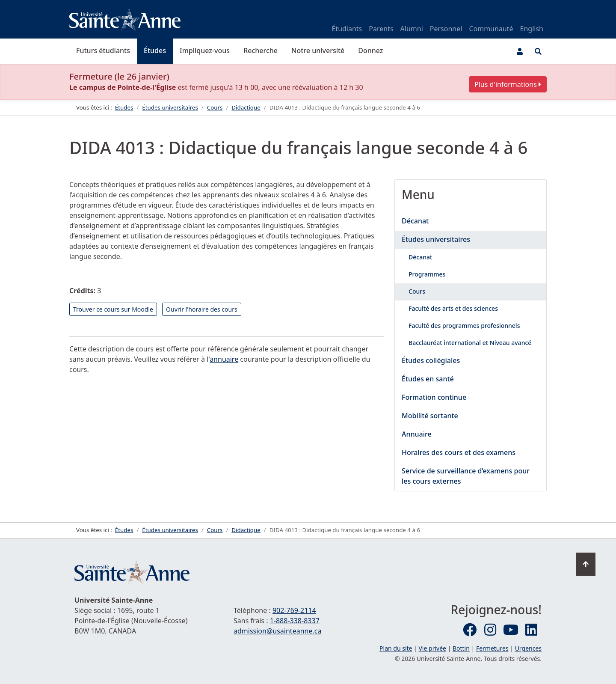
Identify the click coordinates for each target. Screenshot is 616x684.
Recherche (261, 51)
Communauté (491, 29)
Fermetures (492, 648)
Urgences (528, 648)
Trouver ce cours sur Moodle (113, 309)
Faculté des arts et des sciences (453, 308)
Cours (417, 291)
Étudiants (347, 29)
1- (295, 621)
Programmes (427, 274)
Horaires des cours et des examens (459, 452)
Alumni (412, 29)
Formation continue (434, 397)
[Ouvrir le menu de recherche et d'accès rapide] (538, 51)
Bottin (461, 648)
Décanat (415, 221)
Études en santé (428, 379)
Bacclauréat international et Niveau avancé (470, 343)
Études (155, 51)
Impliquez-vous (205, 51)
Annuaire (417, 434)
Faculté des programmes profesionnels (464, 326)
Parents (381, 29)
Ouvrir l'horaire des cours (202, 309)
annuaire (224, 359)
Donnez (370, 51)
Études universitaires (436, 239)
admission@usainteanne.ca (277, 631)
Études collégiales (431, 360)
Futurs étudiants (103, 51)
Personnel (446, 29)
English (532, 29)
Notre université (318, 51)
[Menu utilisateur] (520, 51)
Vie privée (432, 648)
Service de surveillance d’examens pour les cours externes (466, 476)
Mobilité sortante (430, 416)
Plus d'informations (508, 84)
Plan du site (396, 648)
